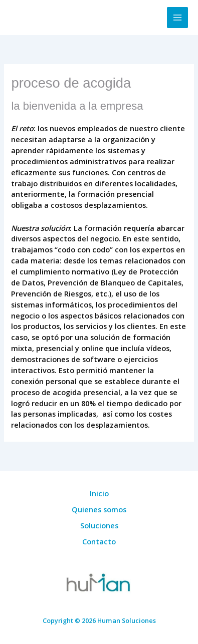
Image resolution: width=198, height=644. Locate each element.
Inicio (99, 493)
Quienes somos (99, 509)
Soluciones (99, 525)
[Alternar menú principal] (177, 18)
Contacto (99, 541)
